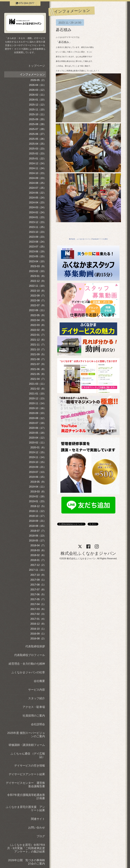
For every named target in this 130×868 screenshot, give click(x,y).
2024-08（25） (38, 183)
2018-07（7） (38, 531)
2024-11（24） (38, 168)
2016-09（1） (38, 634)
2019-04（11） (38, 487)
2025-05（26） (38, 139)
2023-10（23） (38, 232)
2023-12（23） (38, 222)
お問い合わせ (37, 828)
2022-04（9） (38, 320)
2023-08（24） (38, 242)
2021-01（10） (38, 394)
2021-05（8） (38, 374)
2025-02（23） (38, 154)
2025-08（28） (38, 124)
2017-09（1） (38, 580)
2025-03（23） (38, 149)
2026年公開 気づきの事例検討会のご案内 (27, 862)
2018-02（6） (38, 555)
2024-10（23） (38, 173)
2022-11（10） (38, 286)
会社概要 (39, 681)
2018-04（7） (38, 545)
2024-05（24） (38, 198)
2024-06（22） (38, 193)
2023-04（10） (38, 261)
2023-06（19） (38, 252)
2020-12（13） (38, 398)
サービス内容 (37, 690)
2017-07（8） (38, 590)
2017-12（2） (38, 565)
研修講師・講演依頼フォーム (27, 745)
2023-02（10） (38, 271)
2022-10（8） (38, 291)
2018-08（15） (38, 526)
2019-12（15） (38, 452)
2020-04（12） (38, 438)
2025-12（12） (38, 105)
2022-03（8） (38, 325)
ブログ (41, 836)
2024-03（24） (38, 207)
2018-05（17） (38, 541)
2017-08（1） (38, 585)
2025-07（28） (38, 129)
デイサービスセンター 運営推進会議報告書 (25, 785)
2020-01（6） (38, 447)
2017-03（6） (38, 609)
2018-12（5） (38, 506)
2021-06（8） (38, 369)
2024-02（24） (38, 212)
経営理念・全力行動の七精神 (27, 664)
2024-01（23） (38, 217)
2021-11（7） (38, 345)
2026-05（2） (38, 80)
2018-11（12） (38, 511)
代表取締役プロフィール (30, 655)
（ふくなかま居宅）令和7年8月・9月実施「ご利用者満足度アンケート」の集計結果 (26, 848)
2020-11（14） (38, 403)
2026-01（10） (38, 100)
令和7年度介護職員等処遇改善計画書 (26, 797)
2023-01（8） (38, 276)
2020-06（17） (38, 428)
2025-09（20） (38, 119)
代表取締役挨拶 (35, 646)
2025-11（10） (38, 110)
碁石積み (64, 30)
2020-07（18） (38, 423)
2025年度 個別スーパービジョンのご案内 (26, 735)
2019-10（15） (38, 462)
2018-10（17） (38, 516)
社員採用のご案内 (34, 716)
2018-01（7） (38, 560)
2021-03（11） (38, 384)
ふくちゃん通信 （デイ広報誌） (28, 755)
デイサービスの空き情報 (30, 766)
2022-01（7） (38, 335)
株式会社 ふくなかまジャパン (80, 239)
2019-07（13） (38, 472)
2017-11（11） (38, 570)
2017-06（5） (38, 594)
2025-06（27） (38, 134)
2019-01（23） (38, 501)
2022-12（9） (38, 281)
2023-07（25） (38, 247)
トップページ (37, 66)
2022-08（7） (38, 300)
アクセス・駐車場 (34, 707)
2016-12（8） (38, 624)
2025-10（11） (38, 114)
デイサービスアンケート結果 (27, 774)
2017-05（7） (38, 599)
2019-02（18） (38, 496)
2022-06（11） (38, 310)
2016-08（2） (38, 639)
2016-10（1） (38, 629)
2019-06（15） (38, 477)
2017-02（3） (38, 614)
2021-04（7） (38, 379)
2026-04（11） (38, 85)
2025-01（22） (38, 159)
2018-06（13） (38, 536)
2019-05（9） (38, 482)
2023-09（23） (38, 237)
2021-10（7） (38, 349)
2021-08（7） (38, 359)
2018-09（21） (38, 521)
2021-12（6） (38, 340)
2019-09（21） (38, 467)
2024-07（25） (38, 188)
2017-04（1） (38, 604)
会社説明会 (38, 724)
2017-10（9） (38, 575)
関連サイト (38, 819)
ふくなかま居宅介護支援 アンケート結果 (25, 809)
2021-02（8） (38, 389)
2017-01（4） (38, 619)
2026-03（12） (38, 90)
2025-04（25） (38, 144)
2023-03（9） (38, 266)
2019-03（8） (38, 492)
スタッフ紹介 (37, 698)
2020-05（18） (38, 433)
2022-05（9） (38, 315)
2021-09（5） (38, 354)
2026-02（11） (38, 95)
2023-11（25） (38, 227)
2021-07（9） (38, 364)
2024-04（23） (38, 203)
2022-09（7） (38, 296)
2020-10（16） (38, 408)
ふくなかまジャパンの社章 (28, 672)
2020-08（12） (38, 418)
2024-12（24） (38, 163)
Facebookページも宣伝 (100, 239)
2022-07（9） (38, 305)
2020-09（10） (38, 413)
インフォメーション (32, 74)
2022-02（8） (38, 330)
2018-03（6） (38, 550)
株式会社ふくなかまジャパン (88, 553)
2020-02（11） (38, 443)
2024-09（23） (38, 178)
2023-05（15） (38, 256)
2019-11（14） (38, 457)
